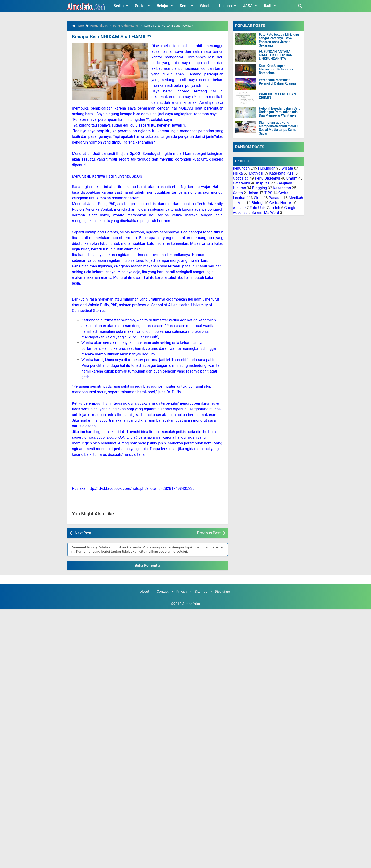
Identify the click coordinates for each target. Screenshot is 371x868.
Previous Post (209, 533)
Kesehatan (282, 188)
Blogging (260, 188)
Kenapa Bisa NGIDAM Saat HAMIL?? (110, 37)
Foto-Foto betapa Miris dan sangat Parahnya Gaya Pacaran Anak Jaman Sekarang (279, 40)
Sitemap (201, 592)
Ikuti (271, 6)
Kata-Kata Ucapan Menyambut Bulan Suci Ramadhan (276, 70)
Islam (254, 193)
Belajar (166, 6)
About (145, 592)
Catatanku (241, 183)
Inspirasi (263, 183)
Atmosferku (191, 604)
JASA (251, 6)
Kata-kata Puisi (282, 173)
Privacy (182, 592)
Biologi (258, 203)
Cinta (258, 198)
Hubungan (267, 168)
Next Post (83, 533)
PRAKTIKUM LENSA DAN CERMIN (277, 96)
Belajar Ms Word (265, 213)
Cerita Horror (280, 203)
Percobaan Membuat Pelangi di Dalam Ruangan (278, 82)
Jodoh (275, 208)
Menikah (296, 198)
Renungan (241, 168)
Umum (292, 178)
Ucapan (229, 6)
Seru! (187, 6)
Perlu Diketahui (267, 178)
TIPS (268, 193)
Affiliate (239, 208)
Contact (163, 592)
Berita (122, 6)
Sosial (143, 6)
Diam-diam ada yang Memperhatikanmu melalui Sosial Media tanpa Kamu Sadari (279, 128)
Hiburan (239, 188)
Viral (242, 203)
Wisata (206, 6)
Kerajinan (284, 183)
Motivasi (256, 173)
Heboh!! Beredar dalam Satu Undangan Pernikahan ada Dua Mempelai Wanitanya (280, 112)
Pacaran (276, 198)
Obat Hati (241, 178)
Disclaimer (223, 592)
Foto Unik (258, 208)
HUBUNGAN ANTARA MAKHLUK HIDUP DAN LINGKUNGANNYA (276, 55)
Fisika (238, 173)
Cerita (238, 193)
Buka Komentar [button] (148, 565)
